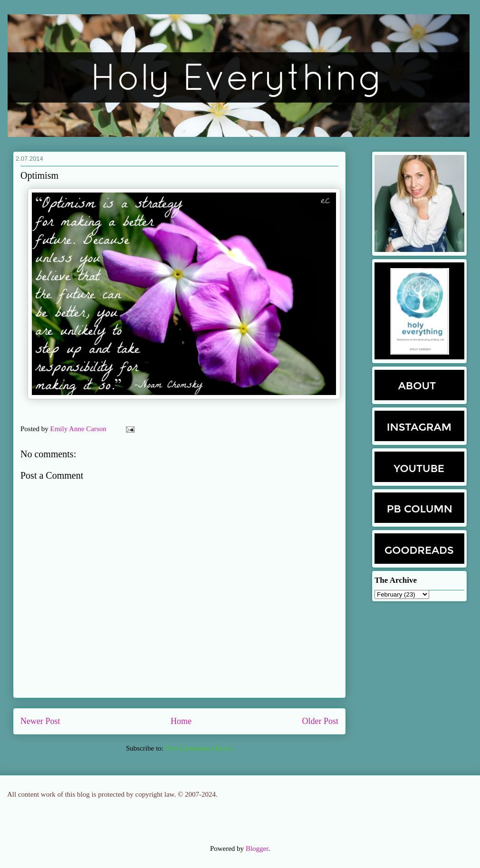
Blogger (257, 849)
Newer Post (40, 721)
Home (181, 721)
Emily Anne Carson (79, 429)
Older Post (321, 721)
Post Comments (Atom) (199, 748)
